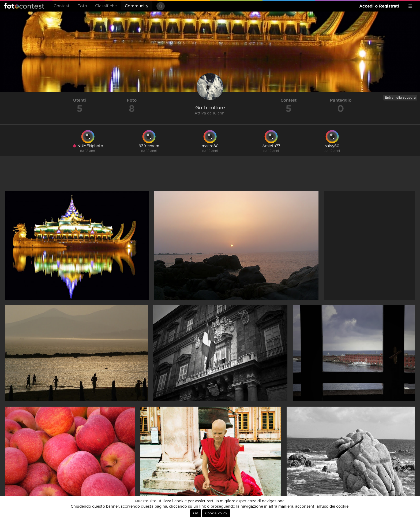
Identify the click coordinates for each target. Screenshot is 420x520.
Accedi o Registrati (379, 6)
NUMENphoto (88, 146)
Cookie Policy (216, 513)
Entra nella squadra (400, 98)
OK (196, 513)
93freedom (149, 146)
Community (137, 6)
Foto (82, 6)
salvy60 (332, 146)
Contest (61, 6)
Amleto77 (271, 146)
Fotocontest (24, 6)
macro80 (210, 146)
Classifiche (106, 6)
